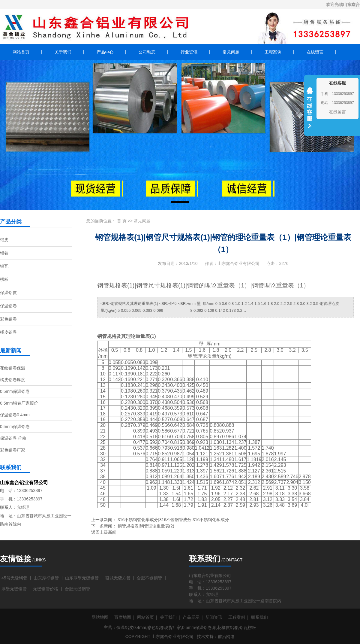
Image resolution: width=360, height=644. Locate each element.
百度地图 (123, 617)
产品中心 (105, 52)
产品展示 (191, 617)
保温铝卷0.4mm (15, 415)
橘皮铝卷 (8, 332)
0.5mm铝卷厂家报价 (19, 403)
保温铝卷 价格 (13, 438)
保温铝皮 (8, 293)
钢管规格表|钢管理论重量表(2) (146, 526)
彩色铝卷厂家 (13, 450)
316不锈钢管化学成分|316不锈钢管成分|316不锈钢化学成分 (173, 520)
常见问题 (231, 52)
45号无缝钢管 (14, 578)
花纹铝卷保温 (13, 368)
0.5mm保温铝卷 (15, 391)
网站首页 (21, 52)
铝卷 (4, 253)
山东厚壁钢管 (46, 578)
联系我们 (259, 617)
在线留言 (315, 52)
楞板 (4, 279)
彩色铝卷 (8, 319)
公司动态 (147, 52)
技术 (201, 636)
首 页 (122, 221)
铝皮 (4, 240)
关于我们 (63, 52)
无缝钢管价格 (46, 589)
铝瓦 (4, 266)
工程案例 (273, 52)
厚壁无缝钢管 (14, 589)
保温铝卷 (8, 306)
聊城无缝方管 (118, 578)
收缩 (310, 112)
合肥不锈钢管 (149, 578)
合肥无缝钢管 (77, 589)
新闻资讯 (214, 617)
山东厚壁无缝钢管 (82, 578)
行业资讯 (189, 52)
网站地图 (100, 617)
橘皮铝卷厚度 (13, 380)
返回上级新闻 (104, 532)
